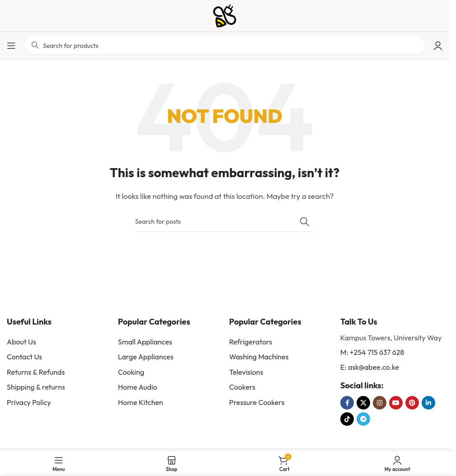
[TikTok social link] (347, 419)
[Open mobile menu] (11, 46)
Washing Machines (259, 357)
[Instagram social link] (380, 403)
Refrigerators (251, 342)
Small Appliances (145, 342)
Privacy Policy (29, 402)
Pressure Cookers (257, 402)
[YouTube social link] (396, 403)
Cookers (242, 387)
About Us (21, 342)
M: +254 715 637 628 (372, 352)
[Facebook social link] (347, 403)
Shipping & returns (36, 387)
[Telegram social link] (363, 419)
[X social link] (363, 403)
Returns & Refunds (36, 372)
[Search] (225, 222)
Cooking (131, 372)
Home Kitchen (141, 402)
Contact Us (24, 357)
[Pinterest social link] (412, 403)
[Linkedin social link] (428, 403)
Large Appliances (146, 357)
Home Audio (138, 387)
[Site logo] (225, 15)
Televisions (246, 372)
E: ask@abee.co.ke (370, 367)
